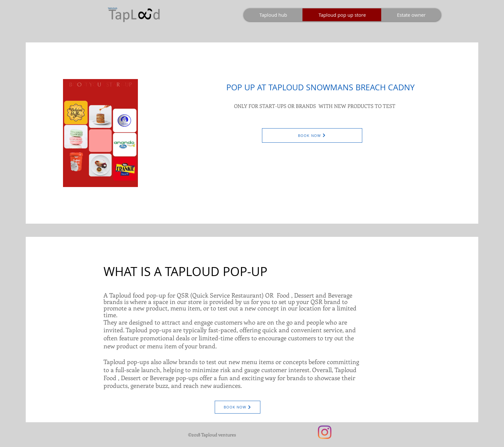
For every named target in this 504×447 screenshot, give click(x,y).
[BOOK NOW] (312, 135)
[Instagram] (325, 432)
